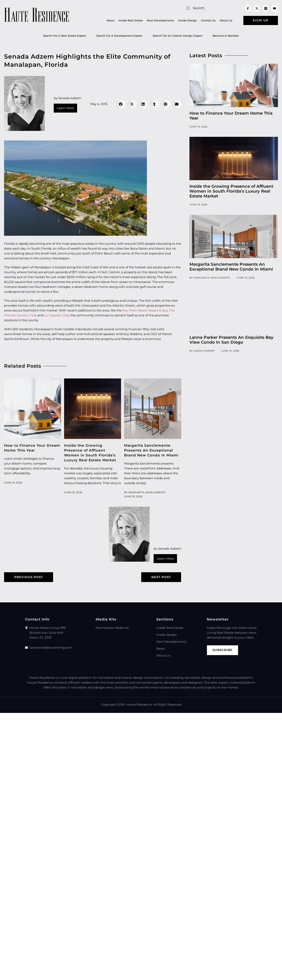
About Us (226, 21)
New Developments (160, 21)
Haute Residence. (140, 704)
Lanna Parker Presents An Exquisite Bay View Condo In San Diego (231, 340)
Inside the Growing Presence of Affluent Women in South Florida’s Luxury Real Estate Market (231, 191)
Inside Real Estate (131, 21)
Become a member (226, 36)
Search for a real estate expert (64, 36)
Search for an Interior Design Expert (177, 36)
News (110, 21)
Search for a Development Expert (119, 36)
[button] (121, 104)
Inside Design (187, 21)
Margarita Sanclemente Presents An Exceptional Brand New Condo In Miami (151, 450)
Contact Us (208, 21)
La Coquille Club (57, 315)
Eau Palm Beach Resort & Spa (145, 310)
